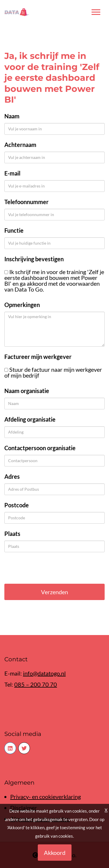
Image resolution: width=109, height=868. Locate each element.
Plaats (12, 534)
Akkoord (55, 853)
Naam (12, 116)
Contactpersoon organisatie (40, 448)
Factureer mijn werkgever (38, 357)
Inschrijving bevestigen (34, 259)
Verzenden (54, 592)
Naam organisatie (27, 391)
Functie (14, 230)
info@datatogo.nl (44, 673)
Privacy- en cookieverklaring (45, 797)
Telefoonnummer (26, 202)
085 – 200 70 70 (36, 684)
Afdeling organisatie (30, 419)
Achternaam (20, 145)
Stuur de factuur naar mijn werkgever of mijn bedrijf (53, 372)
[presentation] (49, 568)
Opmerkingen (22, 305)
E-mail (12, 173)
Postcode (17, 505)
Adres (12, 476)
